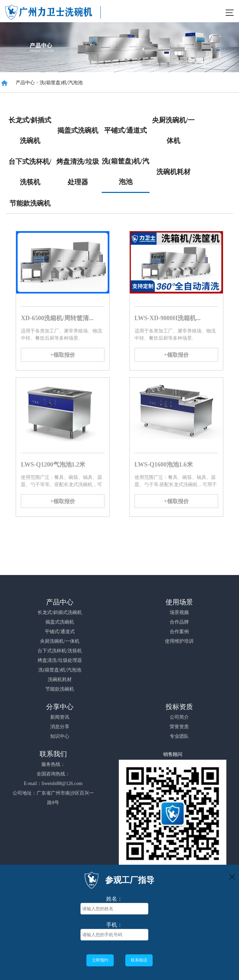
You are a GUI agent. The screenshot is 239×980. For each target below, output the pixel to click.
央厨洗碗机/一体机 (173, 130)
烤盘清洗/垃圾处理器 (78, 172)
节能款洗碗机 (30, 203)
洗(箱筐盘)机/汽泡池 (61, 83)
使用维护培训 (179, 641)
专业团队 (179, 736)
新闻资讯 (60, 717)
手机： (114, 925)
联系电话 (139, 960)
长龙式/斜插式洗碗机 (30, 130)
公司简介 (179, 717)
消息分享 (60, 727)
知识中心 (60, 736)
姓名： (114, 899)
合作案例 (179, 632)
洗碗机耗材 (173, 172)
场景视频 (179, 612)
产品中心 (25, 83)
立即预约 (100, 960)
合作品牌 (179, 622)
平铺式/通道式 (126, 130)
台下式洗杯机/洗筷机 (30, 172)
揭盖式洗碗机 (78, 130)
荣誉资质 (179, 727)
